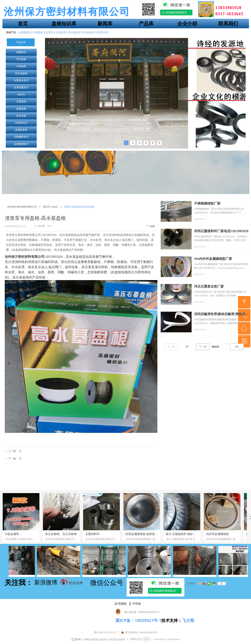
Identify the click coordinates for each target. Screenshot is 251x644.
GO (237, 347)
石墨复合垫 (102, 32)
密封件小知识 (50, 207)
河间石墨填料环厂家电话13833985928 (221, 231)
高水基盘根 (21, 73)
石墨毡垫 (61, 32)
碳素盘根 (21, 109)
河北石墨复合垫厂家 (209, 286)
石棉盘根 (21, 66)
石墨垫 (49, 32)
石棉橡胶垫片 (21, 137)
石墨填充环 (21, 123)
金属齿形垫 (21, 130)
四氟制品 (21, 52)
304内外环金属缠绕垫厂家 (213, 259)
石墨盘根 (21, 102)
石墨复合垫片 (21, 80)
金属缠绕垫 (25, 32)
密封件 (21, 95)
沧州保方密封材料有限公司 (22, 207)
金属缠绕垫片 (21, 144)
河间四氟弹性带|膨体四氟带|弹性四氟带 (221, 314)
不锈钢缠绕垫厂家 (207, 203)
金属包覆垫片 (21, 88)
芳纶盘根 (21, 59)
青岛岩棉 (21, 116)
